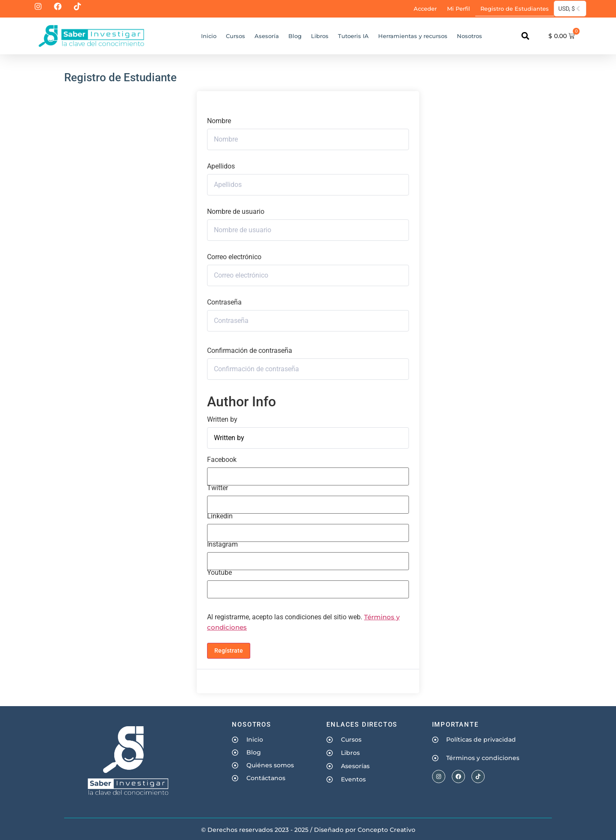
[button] (525, 36)
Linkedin (220, 516)
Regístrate (229, 651)
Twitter (218, 488)
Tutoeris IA (353, 36)
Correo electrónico (234, 257)
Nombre (219, 121)
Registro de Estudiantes (515, 9)
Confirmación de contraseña (250, 351)
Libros (320, 36)
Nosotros (469, 36)
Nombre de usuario (236, 212)
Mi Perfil (459, 9)
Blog (295, 36)
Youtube (219, 573)
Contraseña (224, 302)
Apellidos (221, 166)
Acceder (425, 9)
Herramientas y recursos (413, 36)
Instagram (222, 544)
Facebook (222, 460)
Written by (222, 420)
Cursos (235, 36)
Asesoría (267, 36)
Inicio (209, 36)
